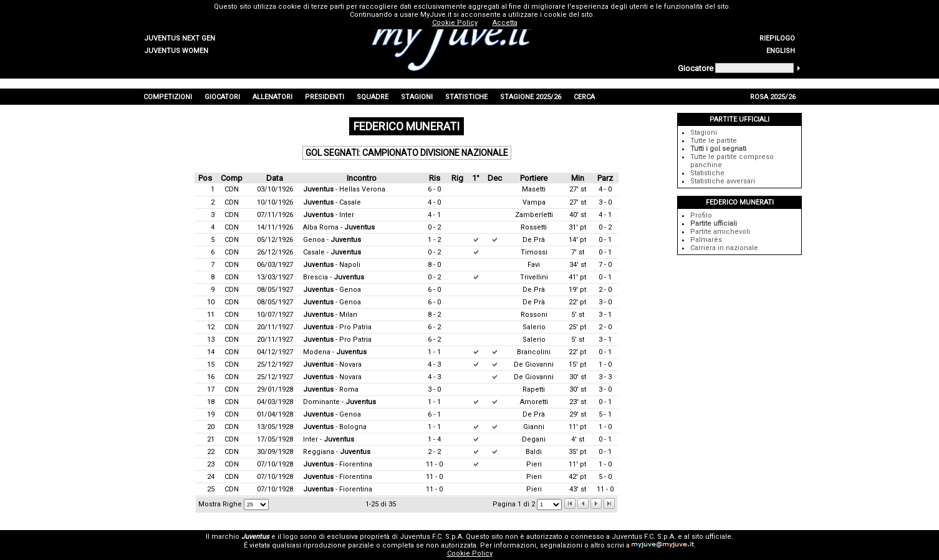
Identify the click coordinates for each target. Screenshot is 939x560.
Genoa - (332, 240)
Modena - (335, 352)
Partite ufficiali (714, 224)
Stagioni (704, 133)
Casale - (332, 252)
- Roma (331, 389)
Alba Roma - (339, 227)
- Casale (332, 202)
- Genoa (332, 290)
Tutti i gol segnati (718, 149)
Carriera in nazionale (724, 248)
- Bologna (335, 427)
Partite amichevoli (720, 232)
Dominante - (339, 402)
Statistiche (707, 173)
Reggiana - (337, 452)
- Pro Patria (337, 327)
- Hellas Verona (344, 189)
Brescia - (334, 277)
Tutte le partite (714, 141)
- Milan (330, 315)
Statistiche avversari (723, 181)
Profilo (701, 215)
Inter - (329, 439)
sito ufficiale (711, 537)
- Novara (332, 364)
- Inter (329, 215)
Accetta (505, 23)
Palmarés (706, 240)
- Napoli (332, 265)
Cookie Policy (470, 553)
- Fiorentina (338, 464)
